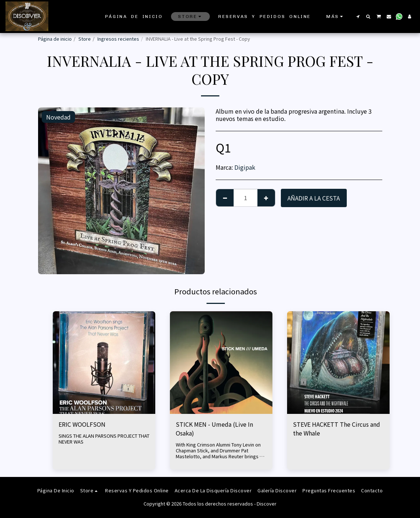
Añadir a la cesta (314, 198)
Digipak (245, 167)
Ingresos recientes (118, 39)
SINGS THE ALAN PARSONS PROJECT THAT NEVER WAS (104, 439)
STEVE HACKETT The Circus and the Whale (337, 429)
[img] (104, 363)
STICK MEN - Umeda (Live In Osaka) (214, 429)
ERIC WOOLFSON (82, 424)
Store (85, 39)
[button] (358, 16)
